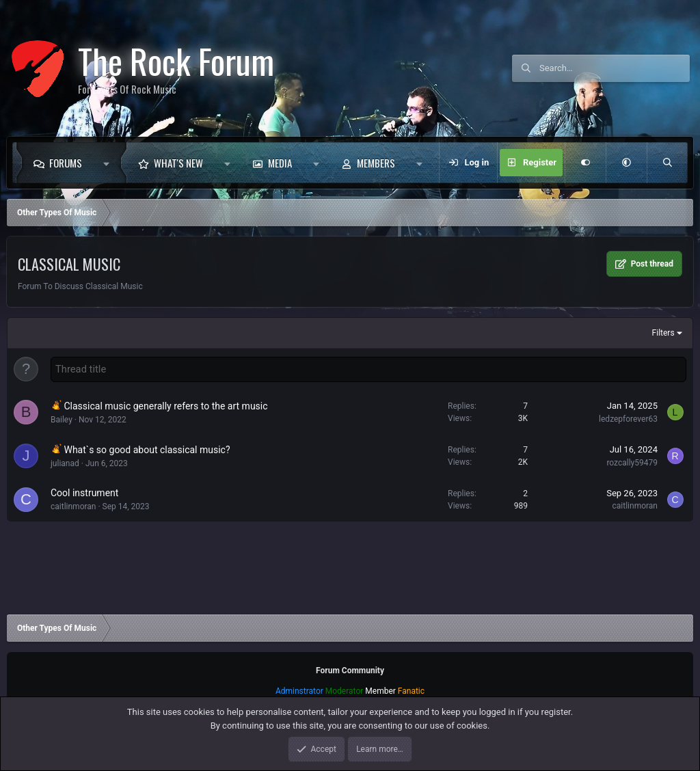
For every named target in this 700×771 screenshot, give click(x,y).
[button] (110, 163)
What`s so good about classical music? (147, 449)
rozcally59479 (632, 462)
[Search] (615, 68)
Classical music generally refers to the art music (165, 405)
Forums (66, 163)
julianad (65, 463)
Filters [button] (663, 333)
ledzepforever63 (628, 418)
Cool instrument (84, 492)
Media (280, 163)
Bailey (62, 419)
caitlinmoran (73, 506)
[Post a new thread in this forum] (368, 369)
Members (376, 163)
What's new (178, 163)
